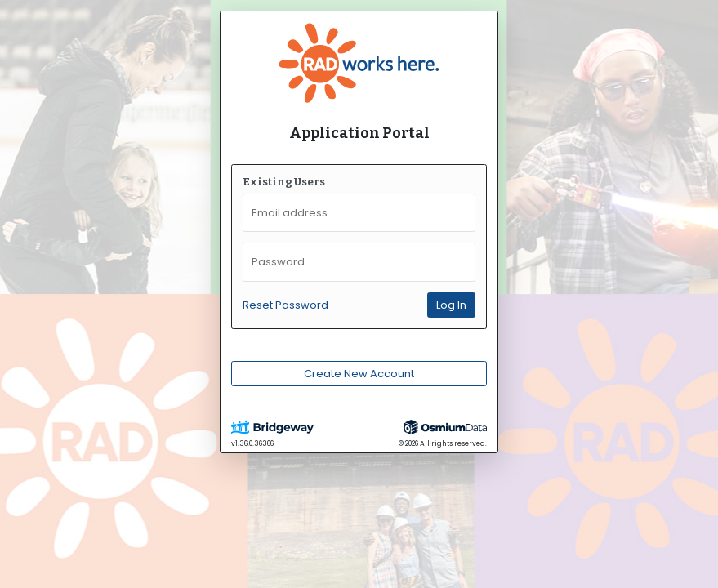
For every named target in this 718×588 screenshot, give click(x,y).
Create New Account (359, 374)
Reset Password (285, 305)
